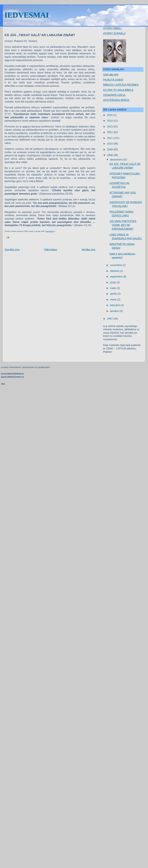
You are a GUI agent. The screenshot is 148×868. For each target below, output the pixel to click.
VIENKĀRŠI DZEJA (114, 95)
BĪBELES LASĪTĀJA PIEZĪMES (121, 85)
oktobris (115, 271)
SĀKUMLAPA (111, 75)
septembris (117, 277)
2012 (110, 132)
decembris (116, 160)
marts (114, 300)
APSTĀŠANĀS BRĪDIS (116, 100)
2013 (110, 127)
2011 (110, 138)
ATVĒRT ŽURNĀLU (114, 33)
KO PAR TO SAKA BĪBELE (118, 90)
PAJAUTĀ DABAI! (113, 80)
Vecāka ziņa (88, 250)
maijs (113, 288)
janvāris (115, 311)
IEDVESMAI (27, 15)
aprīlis (114, 294)
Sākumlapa (51, 250)
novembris (116, 265)
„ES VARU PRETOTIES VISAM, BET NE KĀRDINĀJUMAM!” (123, 225)
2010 (110, 144)
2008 (110, 155)
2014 (110, 121)
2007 (110, 319)
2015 (110, 115)
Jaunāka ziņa (12, 250)
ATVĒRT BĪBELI (112, 28)
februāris (115, 305)
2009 (110, 150)
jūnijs (113, 282)
